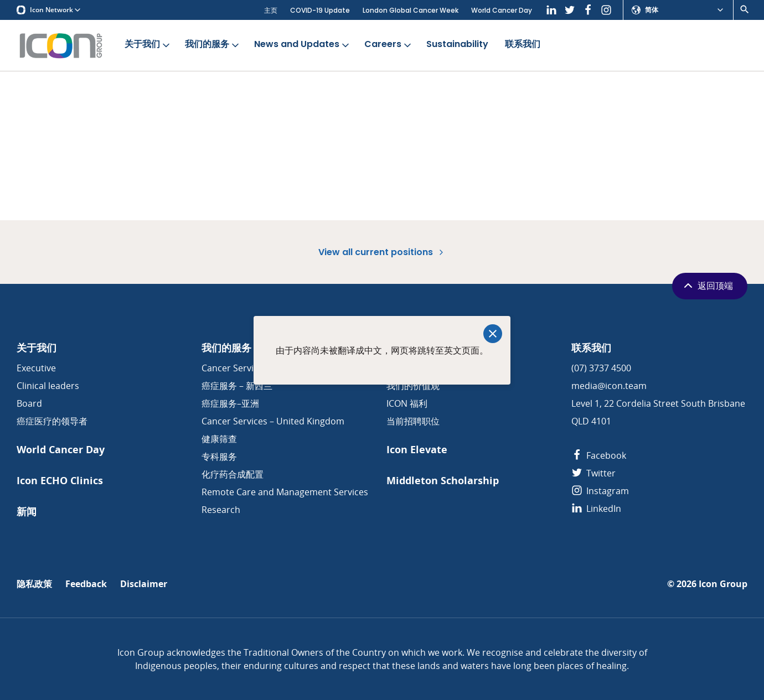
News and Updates (303, 45)
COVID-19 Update (320, 10)
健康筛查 (219, 439)
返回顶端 (707, 286)
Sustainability (457, 45)
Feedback (86, 584)
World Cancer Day (502, 10)
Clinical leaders (48, 386)
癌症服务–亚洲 (230, 403)
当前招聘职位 (413, 421)
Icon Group (723, 584)
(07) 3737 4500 (601, 368)
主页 (271, 10)
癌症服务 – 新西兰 (237, 386)
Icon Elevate (417, 450)
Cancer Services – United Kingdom (273, 421)
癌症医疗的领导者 (52, 421)
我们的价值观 (413, 386)
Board (29, 403)
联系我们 (523, 45)
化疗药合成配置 (233, 474)
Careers (389, 45)
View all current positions (382, 252)
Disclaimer (144, 584)
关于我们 (148, 45)
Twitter (593, 473)
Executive (36, 368)
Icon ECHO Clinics (60, 481)
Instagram (600, 491)
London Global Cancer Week (411, 10)
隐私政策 (34, 584)
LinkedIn (596, 509)
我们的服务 (213, 45)
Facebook (599, 455)
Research (221, 510)
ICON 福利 (407, 403)
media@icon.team (609, 386)
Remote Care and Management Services (285, 492)
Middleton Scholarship (443, 481)
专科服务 (219, 457)
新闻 (27, 512)
